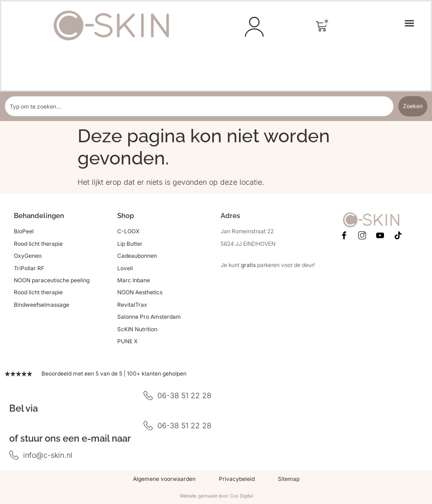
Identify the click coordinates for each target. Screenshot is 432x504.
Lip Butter (130, 244)
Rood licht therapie (38, 244)
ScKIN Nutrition (137, 329)
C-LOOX (128, 231)
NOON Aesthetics (140, 292)
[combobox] (199, 106)
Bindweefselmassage (42, 305)
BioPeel (24, 231)
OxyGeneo (28, 256)
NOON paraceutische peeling (52, 280)
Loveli (125, 268)
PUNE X (127, 341)
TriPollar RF (29, 268)
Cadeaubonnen (137, 256)
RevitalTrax (132, 305)
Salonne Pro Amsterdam (149, 317)
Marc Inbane (134, 280)
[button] (409, 23)
